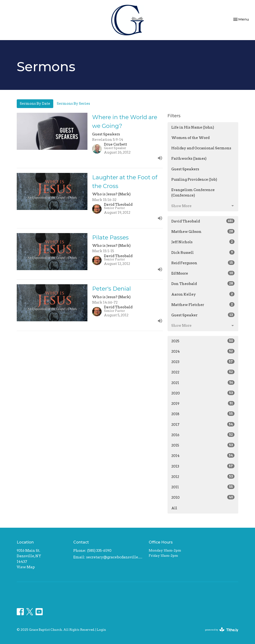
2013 (203, 466)
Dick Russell (203, 252)
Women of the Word (190, 138)
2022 (203, 372)
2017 (203, 424)
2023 (203, 362)
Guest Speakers (185, 169)
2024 (203, 351)
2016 (203, 435)
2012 (203, 477)
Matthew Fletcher (203, 305)
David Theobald (203, 221)
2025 (203, 341)
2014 (203, 456)
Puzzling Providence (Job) (194, 180)
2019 (203, 403)
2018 (203, 414)
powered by (222, 630)
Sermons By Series (73, 104)
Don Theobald (203, 284)
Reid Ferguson (203, 263)
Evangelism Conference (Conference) (193, 193)
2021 (203, 383)
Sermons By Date (35, 104)
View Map (26, 567)
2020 (203, 393)
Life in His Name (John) (193, 127)
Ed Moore (203, 273)
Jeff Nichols (203, 242)
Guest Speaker (203, 315)
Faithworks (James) (189, 159)
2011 (203, 487)
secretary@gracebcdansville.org (115, 557)
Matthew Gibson (203, 231)
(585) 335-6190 (99, 551)
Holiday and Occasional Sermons (201, 148)
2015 (203, 445)
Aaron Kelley (203, 294)
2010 (203, 497)
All (174, 508)
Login (101, 630)
